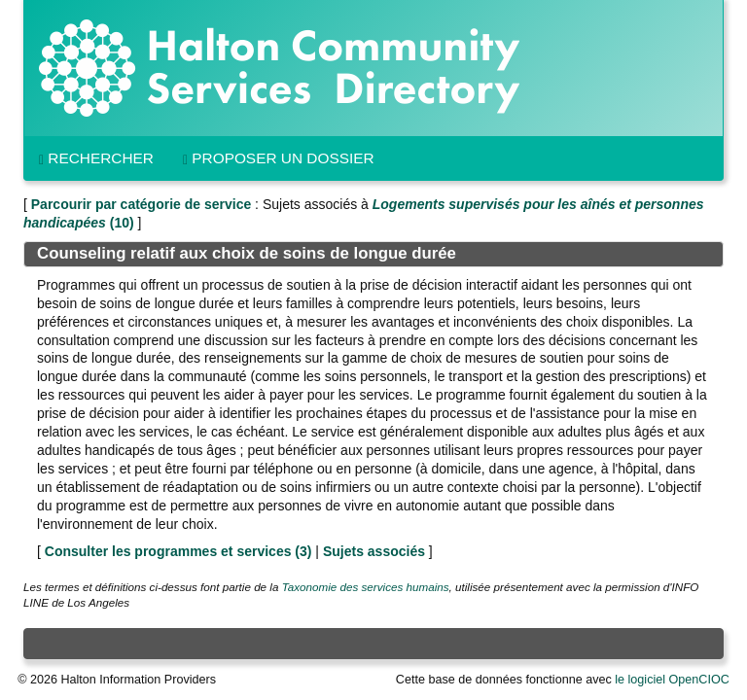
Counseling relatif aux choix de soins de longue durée (247, 253)
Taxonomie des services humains (366, 587)
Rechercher (96, 158)
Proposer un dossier (279, 158)
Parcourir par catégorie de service (141, 204)
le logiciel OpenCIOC (672, 680)
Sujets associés (374, 551)
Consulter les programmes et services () (178, 551)
